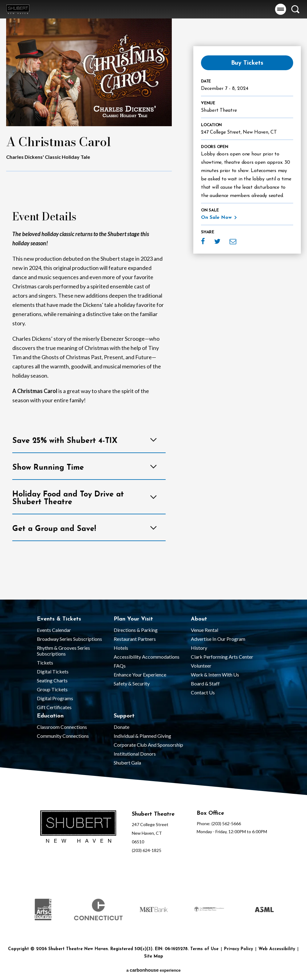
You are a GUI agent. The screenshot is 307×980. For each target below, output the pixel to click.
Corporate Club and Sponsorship (148, 745)
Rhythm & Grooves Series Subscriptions (63, 651)
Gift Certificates (54, 707)
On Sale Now (216, 218)
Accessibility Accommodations (147, 657)
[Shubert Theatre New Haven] (78, 827)
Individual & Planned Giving (142, 736)
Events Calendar (54, 630)
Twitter (217, 241)
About (199, 619)
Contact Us (203, 692)
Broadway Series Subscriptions (69, 639)
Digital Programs (55, 698)
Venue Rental (205, 630)
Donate (122, 727)
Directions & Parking (136, 630)
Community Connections (63, 736)
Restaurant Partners (135, 639)
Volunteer (201, 666)
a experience (153, 970)
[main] (153, 300)
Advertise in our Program (218, 639)
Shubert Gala (127, 763)
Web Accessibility (277, 949)
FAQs (120, 666)
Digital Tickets (53, 671)
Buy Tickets (247, 63)
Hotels (121, 648)
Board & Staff (205, 683)
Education (50, 716)
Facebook (203, 241)
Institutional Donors (135, 754)
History (199, 648)
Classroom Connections (62, 727)
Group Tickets (52, 689)
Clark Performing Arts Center (222, 657)
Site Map (154, 956)
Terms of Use (204, 949)
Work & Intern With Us (215, 675)
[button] (281, 9)
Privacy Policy (238, 949)
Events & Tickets (59, 619)
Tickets (45, 663)
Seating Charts (52, 680)
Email (233, 241)
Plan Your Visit (133, 619)
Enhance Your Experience (140, 675)
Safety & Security (132, 683)
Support (124, 716)
